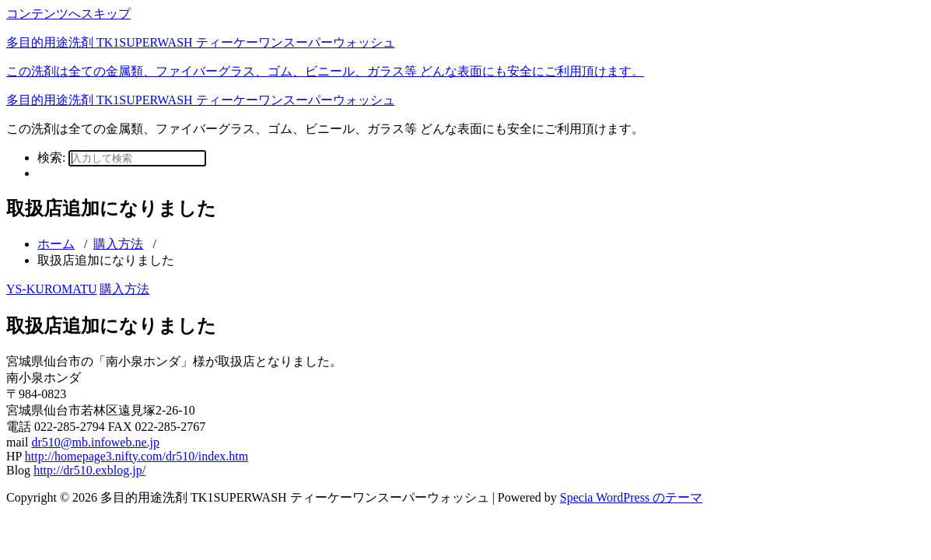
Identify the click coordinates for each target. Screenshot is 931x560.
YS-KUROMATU (51, 289)
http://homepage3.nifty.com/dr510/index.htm (136, 456)
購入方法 (118, 244)
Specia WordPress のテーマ (631, 497)
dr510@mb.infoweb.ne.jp (95, 442)
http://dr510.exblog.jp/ (89, 470)
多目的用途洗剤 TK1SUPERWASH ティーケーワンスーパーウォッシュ (201, 100)
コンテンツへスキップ (68, 14)
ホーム (56, 244)
